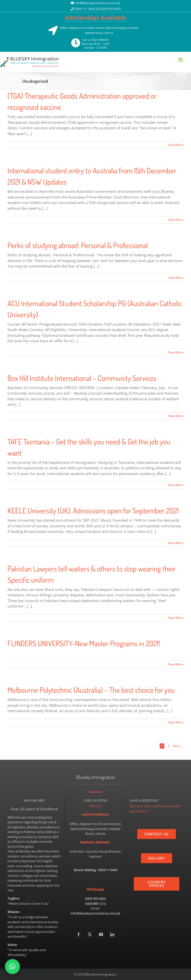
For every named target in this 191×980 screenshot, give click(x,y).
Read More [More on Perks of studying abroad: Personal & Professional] (176, 278)
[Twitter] (90, 934)
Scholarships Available (95, 18)
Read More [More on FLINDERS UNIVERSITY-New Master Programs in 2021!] (176, 664)
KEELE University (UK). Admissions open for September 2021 (93, 510)
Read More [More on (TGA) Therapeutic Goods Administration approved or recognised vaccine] (176, 145)
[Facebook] (79, 934)
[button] (12, 967)
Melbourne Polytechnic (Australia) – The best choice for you (91, 690)
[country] (157, 884)
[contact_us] (157, 834)
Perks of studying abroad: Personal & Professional (78, 245)
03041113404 (108, 870)
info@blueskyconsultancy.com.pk (97, 3)
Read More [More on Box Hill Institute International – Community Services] (176, 416)
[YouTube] (101, 934)
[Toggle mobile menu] (181, 60)
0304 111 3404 (85, 9)
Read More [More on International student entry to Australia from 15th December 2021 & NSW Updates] (176, 220)
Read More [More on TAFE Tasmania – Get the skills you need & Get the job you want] (176, 485)
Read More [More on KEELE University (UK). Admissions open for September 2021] (176, 543)
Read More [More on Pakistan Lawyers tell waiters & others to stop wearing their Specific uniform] (176, 618)
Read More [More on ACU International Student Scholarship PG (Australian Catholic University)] (176, 352)
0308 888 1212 (95, 904)
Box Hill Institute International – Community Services (82, 378)
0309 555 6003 (110, 9)
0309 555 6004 (95, 899)
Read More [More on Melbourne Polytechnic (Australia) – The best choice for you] (176, 722)
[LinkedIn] (112, 934)
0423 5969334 (100, 40)
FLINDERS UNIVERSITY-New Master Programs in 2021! (84, 643)
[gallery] (157, 858)
